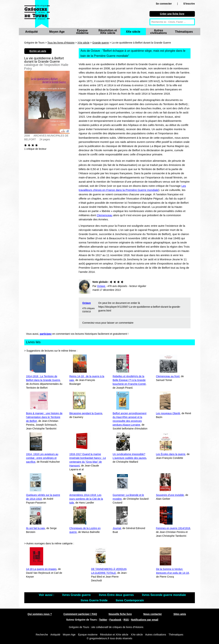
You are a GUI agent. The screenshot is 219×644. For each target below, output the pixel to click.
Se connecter (164, 4)
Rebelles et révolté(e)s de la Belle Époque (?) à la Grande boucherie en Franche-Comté (129, 380)
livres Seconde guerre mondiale (164, 595)
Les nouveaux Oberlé (168, 413)
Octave (87, 303)
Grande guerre (101, 43)
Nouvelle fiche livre (120, 614)
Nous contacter (153, 614)
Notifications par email (145, 620)
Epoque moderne (82, 32)
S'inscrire (189, 4)
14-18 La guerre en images (41, 569)
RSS (126, 620)
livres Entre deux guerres (117, 595)
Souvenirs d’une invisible (170, 495)
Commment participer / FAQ (80, 614)
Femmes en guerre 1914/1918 (173, 528)
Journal (117, 528)
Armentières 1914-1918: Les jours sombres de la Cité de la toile (86, 499)
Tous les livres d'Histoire (61, 43)
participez (46, 334)
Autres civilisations (159, 32)
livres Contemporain (130, 600)
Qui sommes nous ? (40, 614)
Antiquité (31, 32)
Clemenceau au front (168, 376)
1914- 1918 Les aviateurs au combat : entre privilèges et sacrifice (42, 458)
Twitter (103, 620)
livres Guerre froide (95, 600)
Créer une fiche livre (172, 14)
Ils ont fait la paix (36, 528)
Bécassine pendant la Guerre (86, 413)
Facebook (115, 620)
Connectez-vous (92, 323)
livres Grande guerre (77, 595)
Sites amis (180, 614)
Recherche (42, 635)
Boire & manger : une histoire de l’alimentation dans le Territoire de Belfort (44, 417)
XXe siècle (133, 32)
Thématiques (184, 32)
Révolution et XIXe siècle (108, 32)
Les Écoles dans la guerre (171, 454)
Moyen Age (57, 32)
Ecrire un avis (38, 51)
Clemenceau (105, 215)
